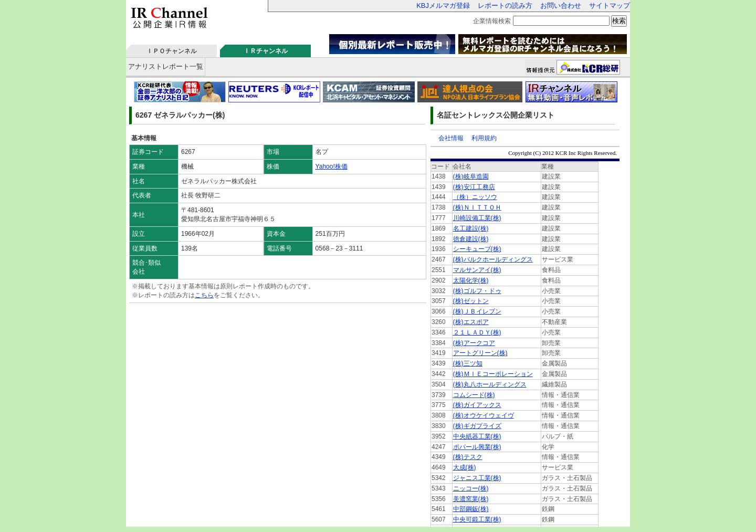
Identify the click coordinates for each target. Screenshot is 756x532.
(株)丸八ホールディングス (490, 384)
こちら (204, 295)
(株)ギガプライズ (477, 426)
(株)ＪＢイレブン (477, 311)
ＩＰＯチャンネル (172, 51)
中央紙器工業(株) (477, 436)
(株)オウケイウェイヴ (484, 415)
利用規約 (484, 138)
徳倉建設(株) (471, 239)
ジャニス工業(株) (477, 478)
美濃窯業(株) (471, 499)
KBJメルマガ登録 (443, 6)
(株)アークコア (474, 343)
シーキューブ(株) (477, 249)
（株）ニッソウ (475, 197)
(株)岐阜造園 (471, 176)
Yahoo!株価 (332, 166)
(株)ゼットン (471, 301)
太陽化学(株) (471, 280)
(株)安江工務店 (474, 187)
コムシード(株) (474, 395)
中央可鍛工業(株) (477, 519)
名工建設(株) (471, 228)
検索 (619, 21)
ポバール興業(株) (477, 447)
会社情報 (451, 138)
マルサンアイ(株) (477, 270)
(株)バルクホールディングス (493, 259)
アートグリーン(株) (480, 353)
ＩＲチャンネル (266, 51)
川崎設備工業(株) (477, 218)
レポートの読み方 (505, 6)
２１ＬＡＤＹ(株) (477, 332)
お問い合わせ (561, 6)
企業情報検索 (492, 21)
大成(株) (465, 467)
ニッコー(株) (471, 488)
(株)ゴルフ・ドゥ (477, 291)
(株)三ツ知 (468, 363)
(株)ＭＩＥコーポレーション (493, 374)
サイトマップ (610, 6)
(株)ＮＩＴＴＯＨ (477, 207)
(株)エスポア (471, 322)
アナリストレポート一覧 (166, 66)
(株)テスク (468, 457)
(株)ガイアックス (477, 405)
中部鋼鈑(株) (471, 509)
